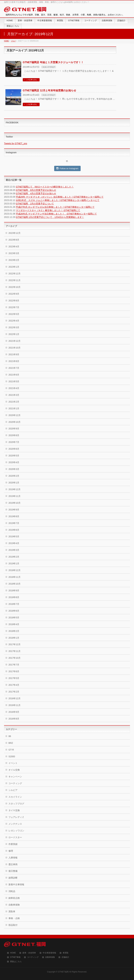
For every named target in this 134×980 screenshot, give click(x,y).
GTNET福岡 (63, 972)
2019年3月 (14, 550)
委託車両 (13, 864)
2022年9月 (14, 294)
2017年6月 (14, 671)
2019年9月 (14, 510)
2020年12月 (15, 415)
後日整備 (13, 871)
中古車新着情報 (49, 953)
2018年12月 (15, 570)
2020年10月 (15, 422)
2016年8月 (14, 719)
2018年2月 (14, 631)
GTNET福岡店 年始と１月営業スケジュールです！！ (53, 62)
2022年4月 (14, 321)
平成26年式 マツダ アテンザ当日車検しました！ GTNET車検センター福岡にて (56, 214)
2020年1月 (14, 483)
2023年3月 (14, 253)
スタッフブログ (49, 67)
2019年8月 (14, 516)
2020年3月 (14, 469)
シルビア (13, 790)
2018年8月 (14, 597)
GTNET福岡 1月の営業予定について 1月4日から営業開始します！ (50, 217)
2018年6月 (14, 611)
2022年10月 (15, 287)
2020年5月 (14, 456)
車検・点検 (14, 918)
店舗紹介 (65, 957)
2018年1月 (14, 638)
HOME (13, 953)
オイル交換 (14, 770)
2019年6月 (14, 530)
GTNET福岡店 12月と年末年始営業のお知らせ (49, 90)
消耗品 (12, 891)
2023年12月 (15, 233)
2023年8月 (14, 240)
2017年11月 (15, 651)
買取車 (12, 911)
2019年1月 (14, 563)
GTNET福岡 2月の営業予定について (35, 204)
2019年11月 (15, 496)
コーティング (15, 783)
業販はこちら (16, 962)
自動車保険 (14, 905)
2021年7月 (14, 368)
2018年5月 (14, 618)
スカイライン (15, 797)
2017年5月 (14, 678)
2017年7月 (14, 665)
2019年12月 (15, 489)
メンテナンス (15, 824)
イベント (13, 763)
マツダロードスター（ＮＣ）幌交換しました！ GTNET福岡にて (48, 210)
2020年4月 (14, 462)
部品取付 (13, 925)
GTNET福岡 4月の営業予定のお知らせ (36, 193)
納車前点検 (14, 898)
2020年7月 (14, 442)
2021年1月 (14, 408)
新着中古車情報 (16, 884)
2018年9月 (14, 591)
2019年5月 (14, 536)
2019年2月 (14, 557)
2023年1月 (14, 267)
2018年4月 (14, 624)
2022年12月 (15, 274)
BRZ (11, 743)
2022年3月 (14, 327)
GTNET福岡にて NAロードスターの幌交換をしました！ (45, 187)
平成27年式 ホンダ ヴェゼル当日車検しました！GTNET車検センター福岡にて (55, 207)
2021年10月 (15, 348)
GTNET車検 (15, 957)
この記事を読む (32, 80)
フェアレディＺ (16, 817)
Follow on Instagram (67, 168)
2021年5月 (14, 381)
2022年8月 (14, 301)
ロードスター (15, 837)
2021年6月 (14, 375)
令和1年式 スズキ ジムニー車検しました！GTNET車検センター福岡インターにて (58, 200)
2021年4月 (14, 388)
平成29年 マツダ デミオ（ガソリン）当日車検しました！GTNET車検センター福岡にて (60, 197)
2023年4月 (14, 247)
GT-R (11, 750)
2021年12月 (15, 341)
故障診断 (13, 878)
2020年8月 (14, 435)
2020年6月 (14, 449)
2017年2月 (14, 692)
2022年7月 (14, 307)
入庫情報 (13, 858)
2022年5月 (14, 314)
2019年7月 (14, 523)
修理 (11, 851)
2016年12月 (15, 698)
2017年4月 (14, 685)
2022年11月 (15, 280)
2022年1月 (14, 334)
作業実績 (13, 844)
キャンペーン (15, 777)
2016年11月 (15, 705)
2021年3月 (14, 395)
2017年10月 (15, 658)
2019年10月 (15, 503)
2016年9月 (14, 712)
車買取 (66, 953)
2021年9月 (14, 354)
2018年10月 (15, 584)
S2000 (12, 756)
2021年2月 (14, 402)
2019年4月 (14, 543)
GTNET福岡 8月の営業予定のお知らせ (36, 190)
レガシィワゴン (16, 831)
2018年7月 (14, 604)
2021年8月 (14, 361)
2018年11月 (15, 577)
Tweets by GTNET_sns (16, 143)
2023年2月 (14, 260)
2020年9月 (14, 429)
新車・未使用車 (29, 953)
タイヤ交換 (14, 810)
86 (10, 736)
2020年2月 (14, 476)
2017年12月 (15, 644)
